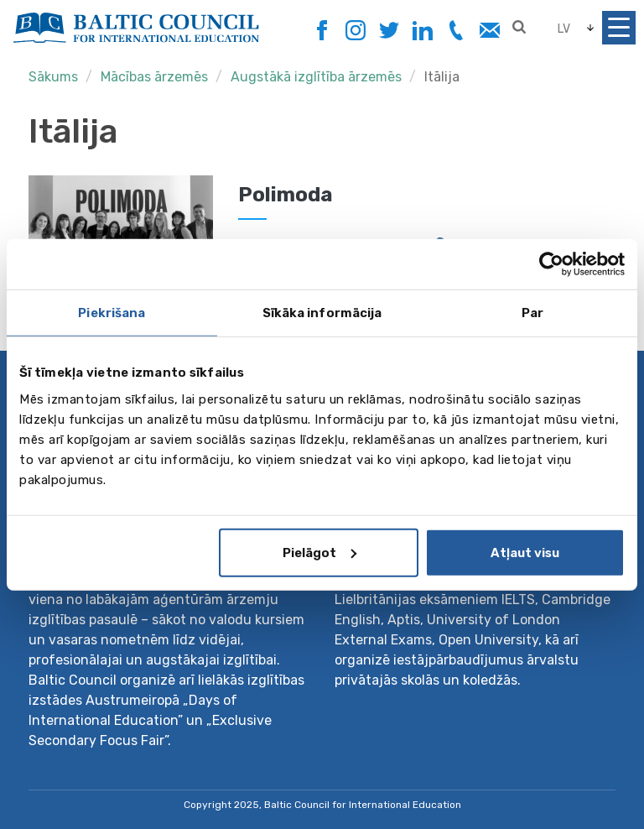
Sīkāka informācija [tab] (322, 313)
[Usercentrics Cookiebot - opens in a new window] (551, 264)
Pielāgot (319, 552)
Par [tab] (532, 313)
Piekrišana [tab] (112, 313)
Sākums (53, 77)
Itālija (442, 77)
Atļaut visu (525, 552)
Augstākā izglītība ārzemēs (318, 77)
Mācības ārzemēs (154, 77)
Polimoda (286, 195)
